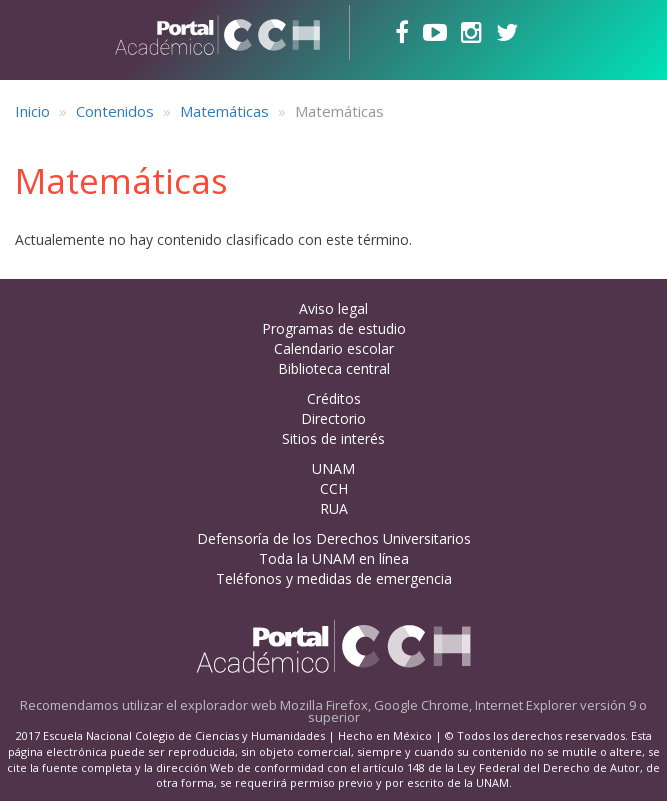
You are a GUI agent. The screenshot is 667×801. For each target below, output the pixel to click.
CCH (334, 488)
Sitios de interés (333, 438)
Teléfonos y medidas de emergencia (334, 578)
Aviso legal (333, 308)
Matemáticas (224, 111)
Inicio (32, 111)
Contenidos (115, 111)
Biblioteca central (334, 368)
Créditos (334, 398)
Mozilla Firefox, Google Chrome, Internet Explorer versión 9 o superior (463, 711)
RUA (334, 508)
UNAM (333, 468)
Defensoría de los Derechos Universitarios (334, 538)
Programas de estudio (334, 328)
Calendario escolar (334, 348)
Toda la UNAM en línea (334, 558)
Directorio (333, 418)
